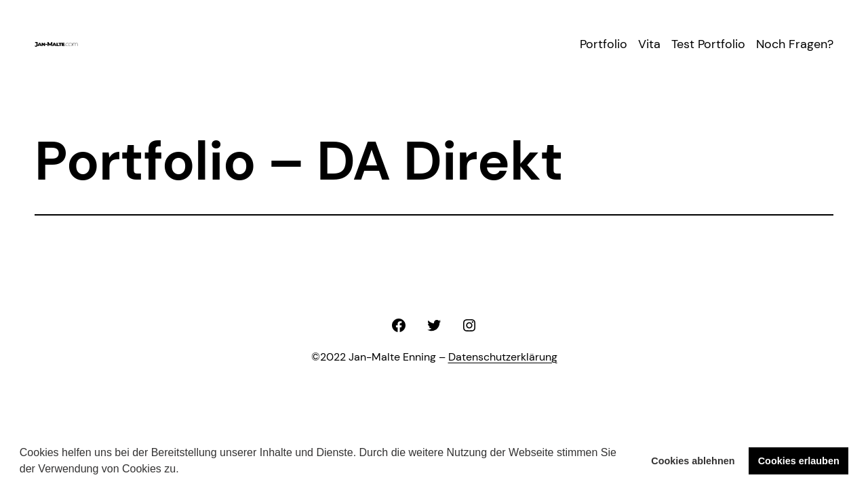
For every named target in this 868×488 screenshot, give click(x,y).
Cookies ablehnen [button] (693, 461)
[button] (184, 470)
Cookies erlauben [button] (799, 461)
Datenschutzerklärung (503, 357)
